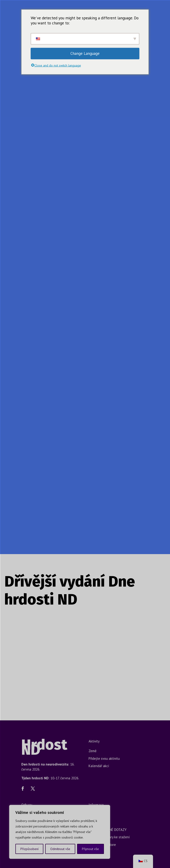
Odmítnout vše (60, 849)
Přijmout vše (90, 849)
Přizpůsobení (29, 849)
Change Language (85, 53)
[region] (60, 832)
